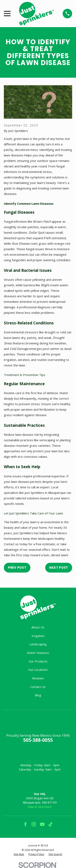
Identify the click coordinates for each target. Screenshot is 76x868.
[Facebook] (25, 824)
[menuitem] (19, 854)
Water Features (38, 653)
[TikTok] (51, 824)
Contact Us (38, 687)
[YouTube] (42, 824)
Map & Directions (40, 807)
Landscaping (38, 644)
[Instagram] (34, 824)
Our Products (38, 661)
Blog (38, 695)
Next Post (59, 568)
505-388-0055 (38, 740)
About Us (38, 627)
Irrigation (38, 636)
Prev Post (17, 568)
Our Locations (38, 670)
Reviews (38, 678)
